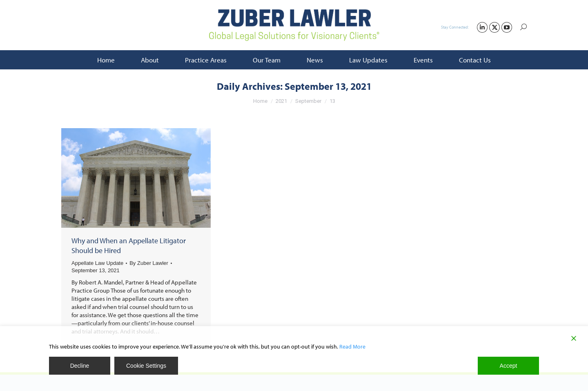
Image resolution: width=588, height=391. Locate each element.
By (149, 263)
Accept (509, 366)
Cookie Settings (146, 366)
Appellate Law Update (97, 263)
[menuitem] (106, 60)
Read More (352, 347)
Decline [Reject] (80, 366)
